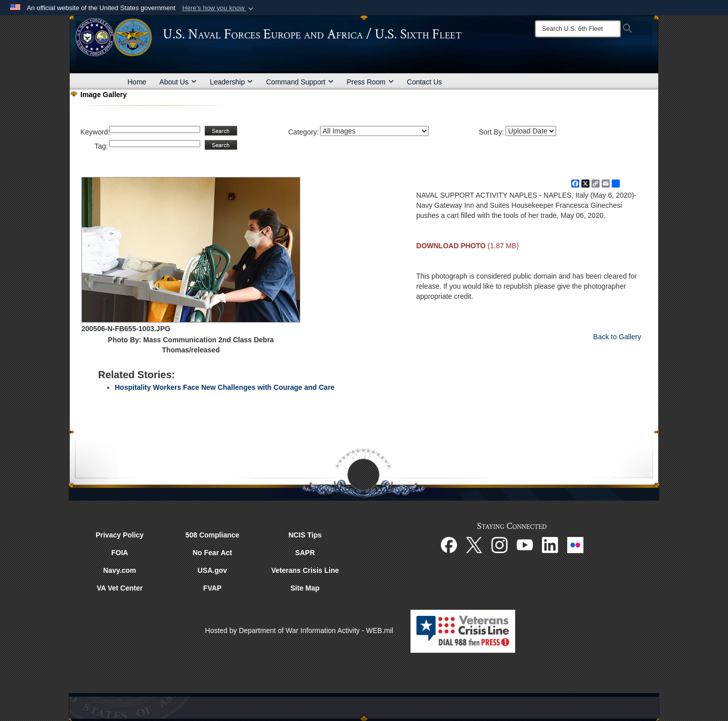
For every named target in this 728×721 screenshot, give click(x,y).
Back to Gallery (617, 337)
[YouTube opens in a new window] (525, 544)
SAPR (305, 553)
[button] (219, 8)
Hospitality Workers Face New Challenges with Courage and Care (225, 387)
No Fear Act (212, 553)
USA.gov (212, 570)
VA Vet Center (120, 588)
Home (137, 82)
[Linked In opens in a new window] (550, 544)
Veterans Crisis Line (305, 570)
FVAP (212, 588)
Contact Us (424, 82)
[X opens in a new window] (474, 544)
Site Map (305, 588)
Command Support (300, 82)
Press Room (370, 82)
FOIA (120, 553)
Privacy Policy (120, 535)
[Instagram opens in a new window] (499, 544)
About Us (178, 82)
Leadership (231, 82)
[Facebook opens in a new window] (449, 544)
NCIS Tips (305, 535)
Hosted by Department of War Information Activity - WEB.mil (299, 630)
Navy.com (120, 570)
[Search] (578, 29)
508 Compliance (213, 535)
